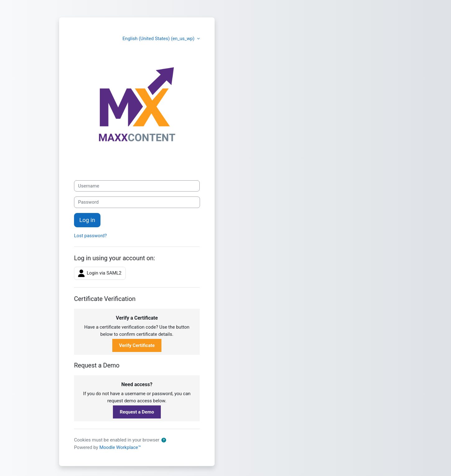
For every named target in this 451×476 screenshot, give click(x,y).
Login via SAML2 (100, 273)
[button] (164, 440)
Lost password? (90, 236)
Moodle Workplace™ (120, 447)
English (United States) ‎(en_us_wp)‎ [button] (159, 39)
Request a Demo (137, 412)
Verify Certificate (137, 345)
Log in (87, 220)
